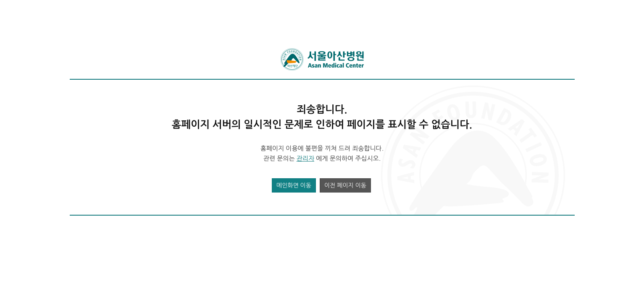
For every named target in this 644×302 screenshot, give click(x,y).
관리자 (305, 158)
